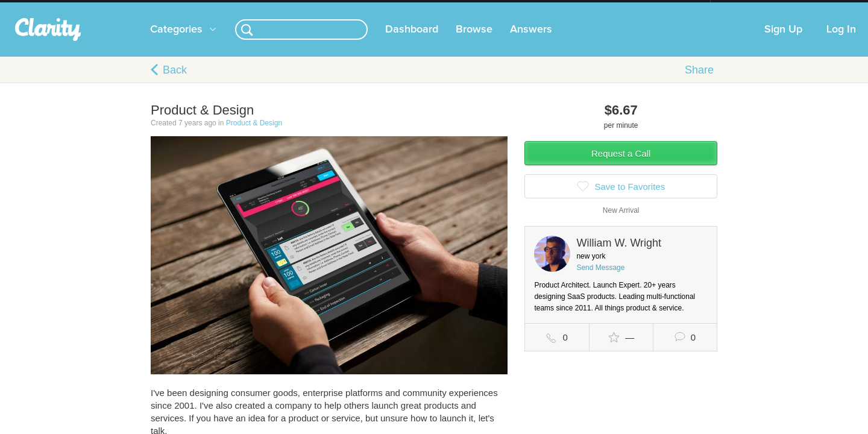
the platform (132, 7)
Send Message (600, 280)
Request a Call (621, 165)
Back (175, 82)
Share (699, 82)
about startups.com (753, 8)
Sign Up (783, 42)
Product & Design (254, 135)
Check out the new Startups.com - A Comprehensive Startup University (579, 8)
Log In (841, 42)
